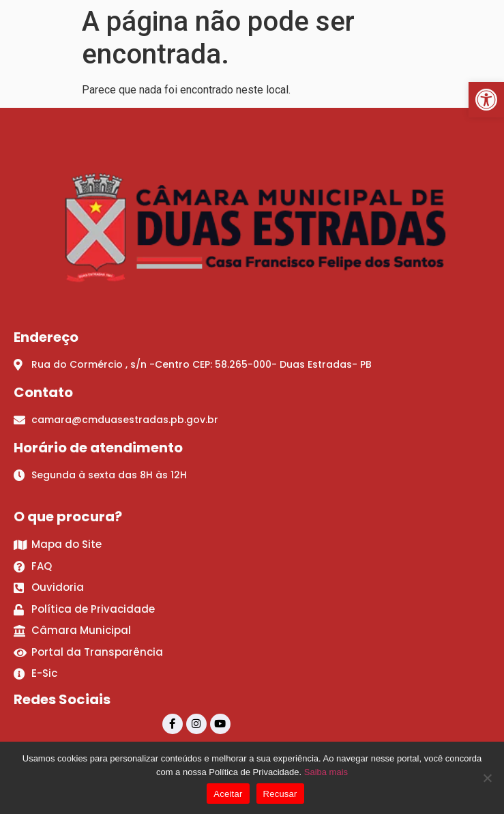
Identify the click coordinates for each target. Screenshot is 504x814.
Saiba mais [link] (326, 772)
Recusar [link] (280, 794)
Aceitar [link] (228, 794)
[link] (486, 100)
